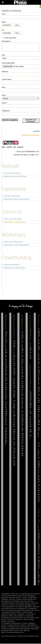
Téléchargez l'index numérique (6, 379)
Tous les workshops (12, 242)
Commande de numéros (39, 535)
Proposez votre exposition (15, 200)
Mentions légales (6, 438)
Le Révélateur (22, 404)
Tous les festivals (11, 174)
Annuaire (23, 442)
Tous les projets (11, 265)
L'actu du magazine (39, 345)
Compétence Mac (31, 351)
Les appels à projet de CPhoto (23, 368)
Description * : (7, 41)
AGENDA (37, 132)
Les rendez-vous (39, 402)
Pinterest (14, 438)
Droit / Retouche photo (39, 576)
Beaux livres (39, 414)
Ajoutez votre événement (30, 135)
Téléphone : (6, 111)
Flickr (14, 445)
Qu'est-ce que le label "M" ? (26, 155)
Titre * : (4, 14)
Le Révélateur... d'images (39, 364)
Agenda (23, 436)
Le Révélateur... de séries (39, 384)
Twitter (14, 430)
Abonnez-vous (6, 337)
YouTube (14, 451)
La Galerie (22, 393)
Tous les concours (12, 219)
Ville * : (4, 87)
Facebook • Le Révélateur (14, 379)
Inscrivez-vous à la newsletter (6, 404)
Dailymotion (14, 461)
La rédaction (39, 561)
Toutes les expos (11, 196)
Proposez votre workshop (15, 245)
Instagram (14, 415)
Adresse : (5, 71)
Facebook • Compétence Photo (14, 355)
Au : (3, 30)
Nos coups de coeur (12, 148)
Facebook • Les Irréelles (14, 401)
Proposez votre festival (14, 177)
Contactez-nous (6, 424)
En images (23, 385)
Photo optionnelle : (9, 63)
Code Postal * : (7, 79)
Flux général (39, 333)
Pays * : (5, 95)
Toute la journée (10, 38)
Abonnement (39, 551)
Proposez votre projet (14, 268)
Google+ (14, 424)
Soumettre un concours (39, 494)
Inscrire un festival (39, 476)
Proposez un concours (14, 223)
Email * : (5, 103)
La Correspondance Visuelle (23, 422)
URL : (4, 55)
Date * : (4, 22)
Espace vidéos (23, 451)
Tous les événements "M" (27, 152)
